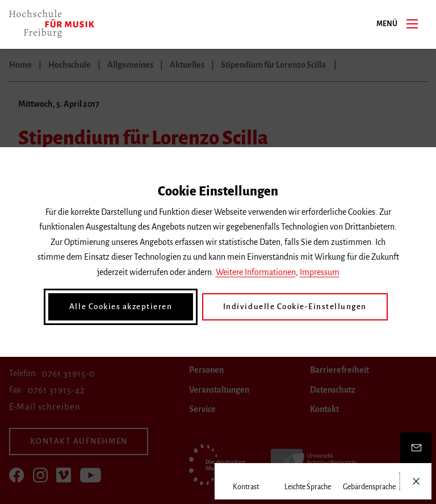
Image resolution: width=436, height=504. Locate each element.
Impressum (320, 273)
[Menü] (412, 23)
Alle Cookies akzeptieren (127, 307)
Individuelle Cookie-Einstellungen (291, 307)
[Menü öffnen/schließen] (416, 481)
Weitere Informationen (256, 273)
